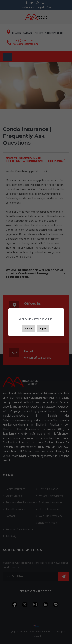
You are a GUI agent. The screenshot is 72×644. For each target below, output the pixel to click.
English (43, 329)
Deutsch (28, 329)
